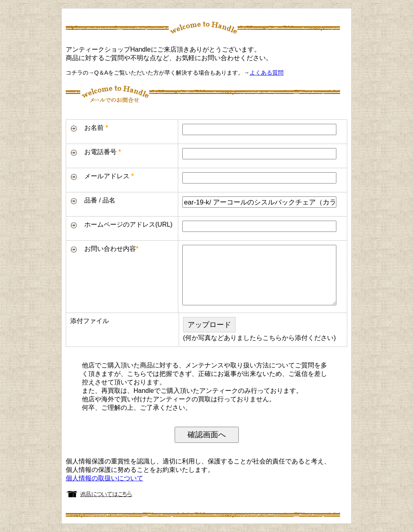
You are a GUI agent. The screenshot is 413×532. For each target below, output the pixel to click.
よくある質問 (267, 73)
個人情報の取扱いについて (104, 478)
